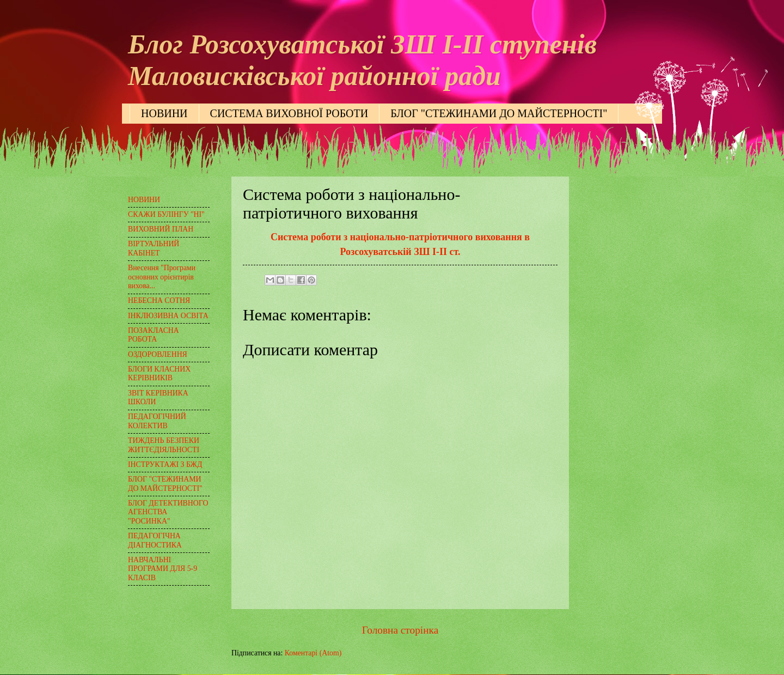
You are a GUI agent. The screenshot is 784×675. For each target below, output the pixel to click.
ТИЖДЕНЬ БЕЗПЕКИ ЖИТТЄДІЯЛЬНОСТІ (164, 445)
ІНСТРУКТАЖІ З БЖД (165, 464)
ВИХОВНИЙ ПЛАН (161, 229)
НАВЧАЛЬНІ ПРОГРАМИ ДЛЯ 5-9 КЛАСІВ (163, 569)
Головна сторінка (400, 630)
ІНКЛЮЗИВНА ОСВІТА (168, 316)
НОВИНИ (164, 113)
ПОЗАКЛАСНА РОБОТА (154, 335)
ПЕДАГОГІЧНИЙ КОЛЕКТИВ (157, 421)
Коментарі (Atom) (313, 653)
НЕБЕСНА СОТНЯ (159, 300)
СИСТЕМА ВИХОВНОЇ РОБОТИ (289, 113)
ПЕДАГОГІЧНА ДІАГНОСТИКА (155, 540)
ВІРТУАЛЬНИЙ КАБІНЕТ (154, 248)
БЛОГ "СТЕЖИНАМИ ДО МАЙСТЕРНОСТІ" (499, 113)
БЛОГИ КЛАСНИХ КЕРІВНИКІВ (159, 374)
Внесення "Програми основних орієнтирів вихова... (162, 277)
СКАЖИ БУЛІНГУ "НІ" (166, 214)
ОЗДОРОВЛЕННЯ (158, 354)
